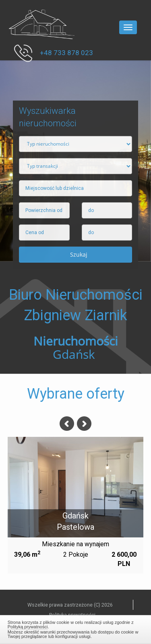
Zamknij (76, 628)
